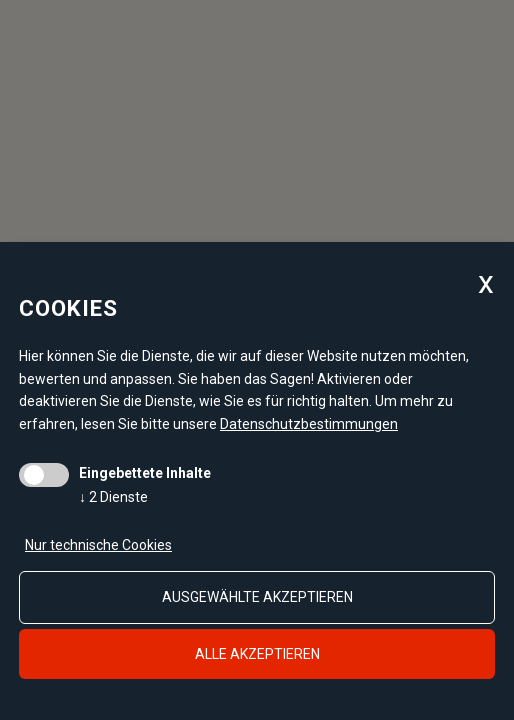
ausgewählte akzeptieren (257, 597)
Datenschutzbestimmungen (309, 424)
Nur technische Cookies (98, 545)
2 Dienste (113, 497)
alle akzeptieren (257, 654)
